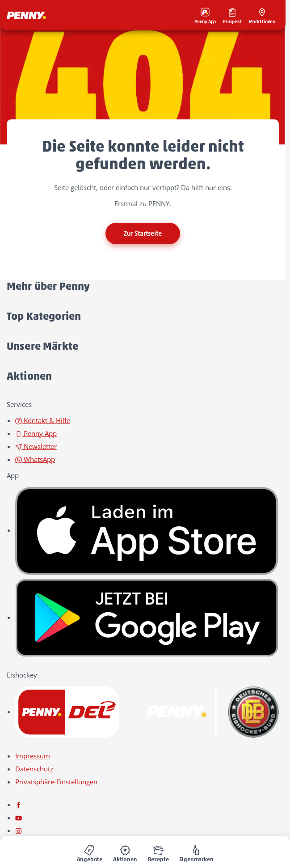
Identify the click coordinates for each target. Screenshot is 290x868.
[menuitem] (90, 852)
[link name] (147, 530)
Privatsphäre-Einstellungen (56, 782)
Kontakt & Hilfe (43, 420)
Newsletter (36, 446)
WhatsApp (35, 459)
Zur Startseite (143, 233)
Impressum (33, 756)
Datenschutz (34, 769)
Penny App (36, 433)
